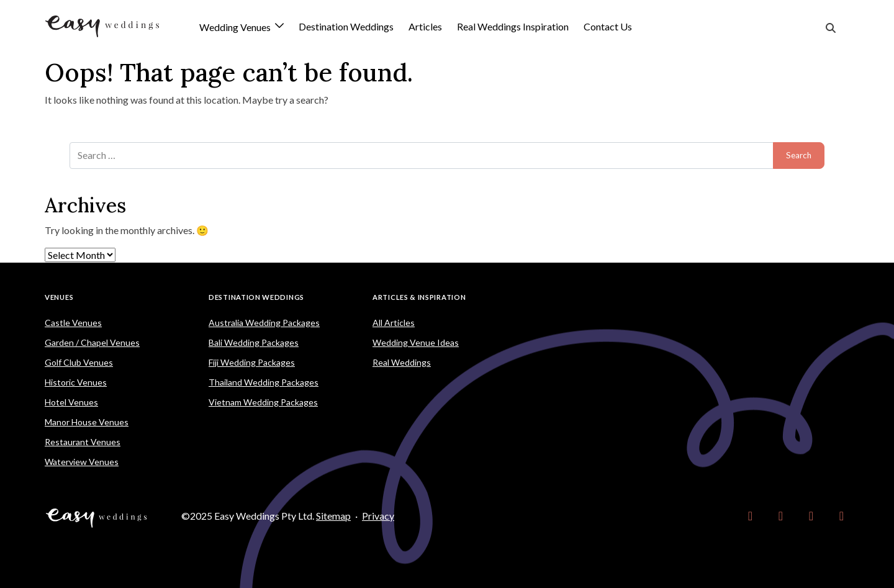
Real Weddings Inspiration (513, 26)
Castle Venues (73, 323)
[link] (750, 516)
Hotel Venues (71, 402)
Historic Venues (76, 382)
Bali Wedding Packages (254, 342)
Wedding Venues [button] (236, 28)
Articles (425, 26)
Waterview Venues (82, 462)
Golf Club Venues (79, 362)
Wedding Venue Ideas (416, 342)
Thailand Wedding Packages (264, 382)
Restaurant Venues (83, 442)
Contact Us (608, 26)
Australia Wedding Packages (264, 323)
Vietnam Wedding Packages (263, 402)
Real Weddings (402, 362)
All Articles (394, 323)
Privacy (378, 516)
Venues (59, 297)
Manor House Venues (87, 422)
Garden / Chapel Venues (92, 342)
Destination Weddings (346, 26)
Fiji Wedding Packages (252, 362)
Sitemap (333, 516)
